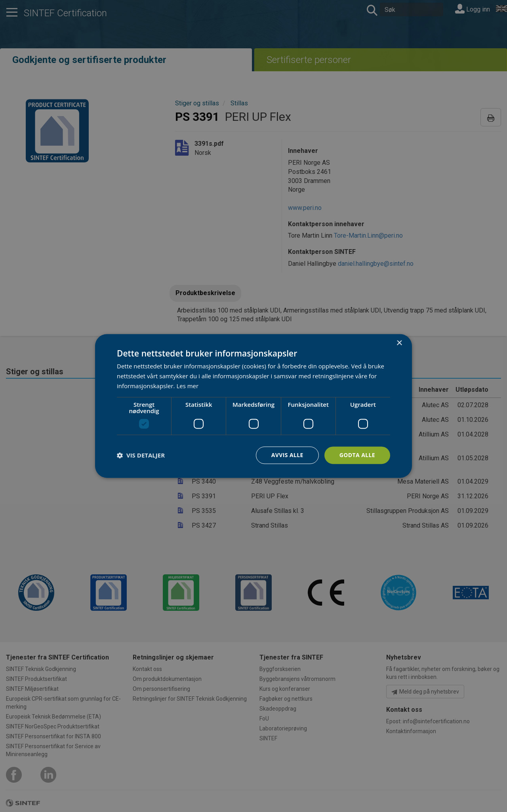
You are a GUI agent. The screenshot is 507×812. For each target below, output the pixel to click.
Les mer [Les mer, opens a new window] (187, 386)
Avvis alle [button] (287, 455)
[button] (141, 455)
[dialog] (253, 406)
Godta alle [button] (357, 455)
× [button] (399, 343)
